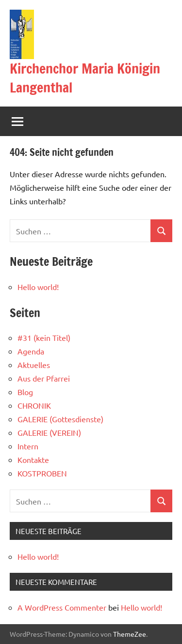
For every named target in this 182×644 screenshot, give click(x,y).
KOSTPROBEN (42, 473)
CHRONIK (34, 405)
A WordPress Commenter (62, 607)
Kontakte (33, 460)
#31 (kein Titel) (44, 337)
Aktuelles (34, 365)
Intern (28, 446)
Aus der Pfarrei (44, 378)
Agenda (31, 351)
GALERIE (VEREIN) (49, 432)
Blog (25, 392)
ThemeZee (130, 634)
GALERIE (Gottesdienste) (60, 419)
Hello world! (38, 287)
